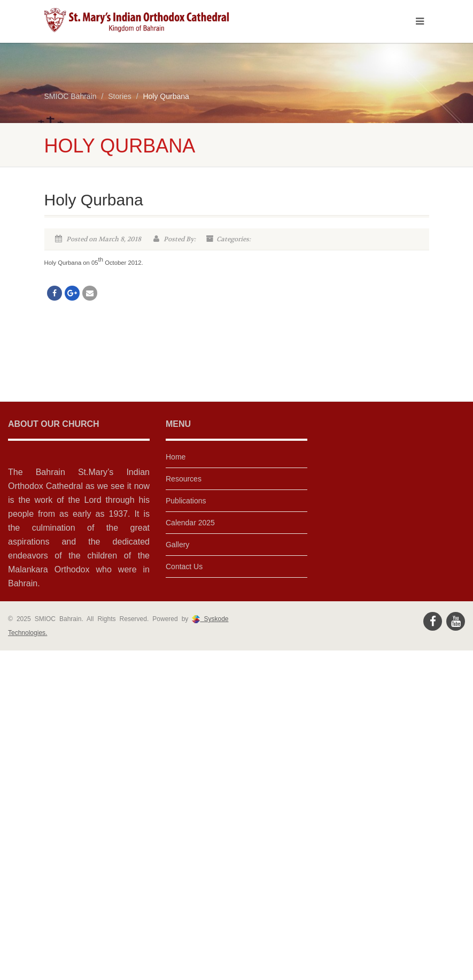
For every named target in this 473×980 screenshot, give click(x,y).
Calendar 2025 (190, 523)
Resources (184, 479)
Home (176, 457)
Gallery (177, 545)
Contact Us (184, 566)
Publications (186, 501)
